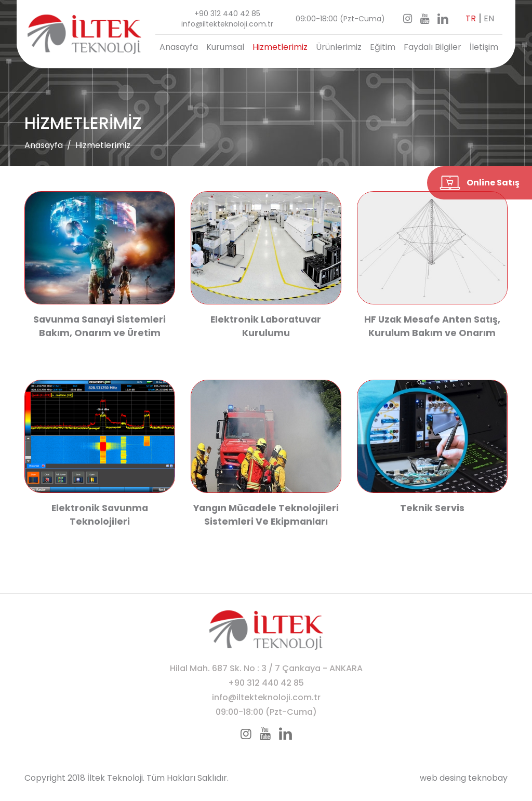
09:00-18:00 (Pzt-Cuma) (340, 19)
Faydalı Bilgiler (433, 47)
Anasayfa (179, 47)
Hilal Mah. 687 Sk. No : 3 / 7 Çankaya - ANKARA (266, 668)
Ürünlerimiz (339, 47)
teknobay (488, 778)
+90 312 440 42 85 (227, 14)
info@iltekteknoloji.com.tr (227, 24)
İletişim (484, 47)
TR (471, 18)
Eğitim (383, 47)
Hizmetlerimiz (280, 47)
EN (489, 18)
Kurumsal (225, 47)
